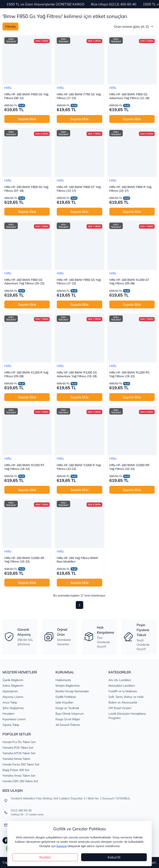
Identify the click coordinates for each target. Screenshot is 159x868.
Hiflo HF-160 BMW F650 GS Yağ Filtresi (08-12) (26, 96)
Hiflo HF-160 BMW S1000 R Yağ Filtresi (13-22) (79, 467)
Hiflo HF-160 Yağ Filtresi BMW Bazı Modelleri (77, 560)
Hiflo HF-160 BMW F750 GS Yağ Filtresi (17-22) (79, 96)
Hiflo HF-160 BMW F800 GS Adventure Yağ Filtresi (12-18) (129, 96)
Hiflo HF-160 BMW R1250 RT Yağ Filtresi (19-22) (24, 467)
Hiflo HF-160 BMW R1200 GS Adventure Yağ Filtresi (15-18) (77, 374)
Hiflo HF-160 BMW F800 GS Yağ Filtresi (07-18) (26, 189)
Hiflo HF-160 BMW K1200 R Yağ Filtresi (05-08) (26, 374)
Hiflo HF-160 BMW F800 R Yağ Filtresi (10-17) (130, 189)
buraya (62, 846)
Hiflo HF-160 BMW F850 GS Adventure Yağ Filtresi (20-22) (24, 282)
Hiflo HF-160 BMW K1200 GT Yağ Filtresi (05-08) (129, 282)
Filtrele (10, 27)
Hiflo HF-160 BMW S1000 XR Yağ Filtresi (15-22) (24, 560)
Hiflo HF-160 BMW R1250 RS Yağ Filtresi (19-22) (129, 374)
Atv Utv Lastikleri (120, 680)
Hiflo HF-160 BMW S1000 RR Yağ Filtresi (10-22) (129, 467)
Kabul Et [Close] (114, 857)
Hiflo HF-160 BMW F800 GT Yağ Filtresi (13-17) (79, 189)
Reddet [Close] (45, 857)
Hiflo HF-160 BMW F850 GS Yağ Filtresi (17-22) (79, 282)
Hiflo (8, 88)
